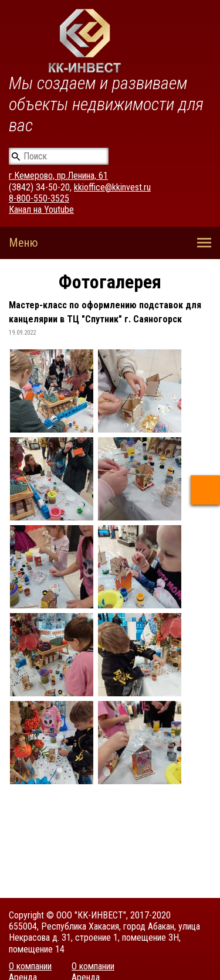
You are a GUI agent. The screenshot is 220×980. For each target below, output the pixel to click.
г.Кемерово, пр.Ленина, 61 (58, 176)
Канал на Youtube (41, 210)
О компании (30, 966)
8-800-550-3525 (39, 198)
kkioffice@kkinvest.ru (112, 187)
